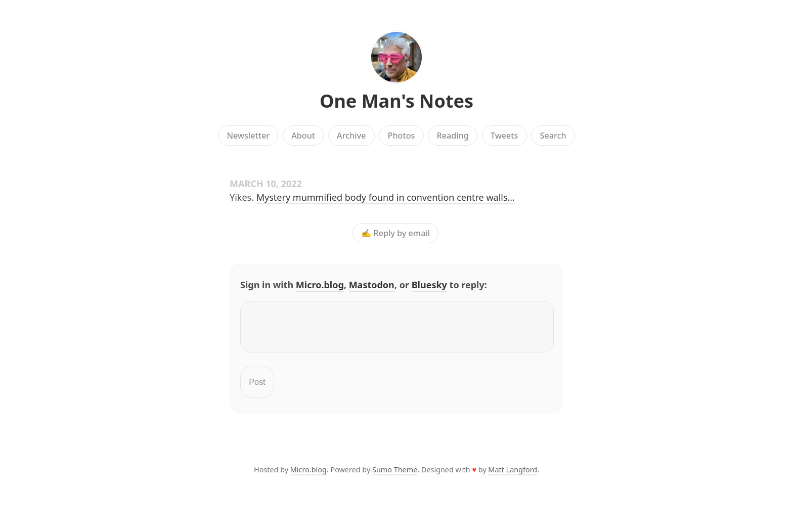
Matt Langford (513, 476)
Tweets (504, 136)
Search (553, 136)
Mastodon (372, 285)
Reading (453, 136)
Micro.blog (320, 285)
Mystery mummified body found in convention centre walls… (386, 197)
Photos (402, 136)
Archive (351, 136)
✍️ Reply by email (395, 233)
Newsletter (248, 136)
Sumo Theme (395, 476)
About (303, 136)
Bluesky (429, 285)
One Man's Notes (396, 101)
